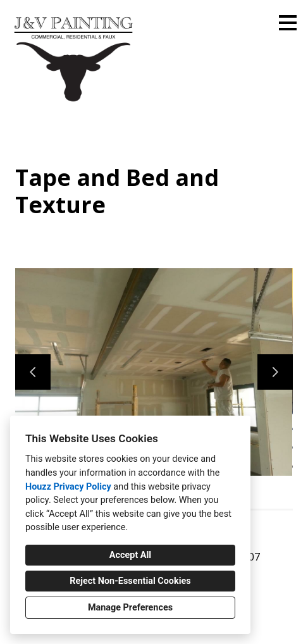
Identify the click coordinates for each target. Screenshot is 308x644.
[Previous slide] (33, 372)
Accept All (130, 555)
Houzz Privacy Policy (68, 487)
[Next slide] (275, 372)
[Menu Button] (288, 23)
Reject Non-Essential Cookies (130, 581)
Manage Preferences (130, 608)
